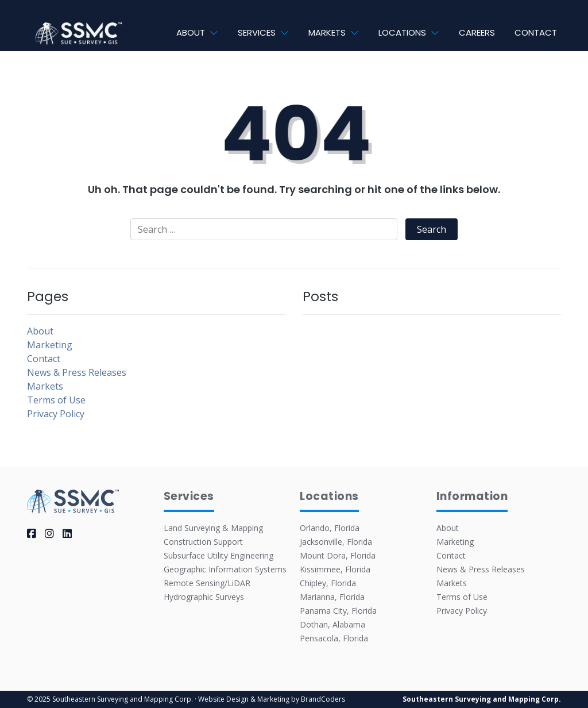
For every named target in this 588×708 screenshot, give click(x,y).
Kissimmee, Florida (335, 569)
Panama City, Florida (338, 611)
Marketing (50, 345)
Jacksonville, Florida (336, 542)
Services (257, 32)
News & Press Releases (77, 372)
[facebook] (32, 533)
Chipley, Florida (328, 583)
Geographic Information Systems (225, 569)
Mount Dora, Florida (338, 555)
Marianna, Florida (332, 597)
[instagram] (49, 533)
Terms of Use (56, 400)
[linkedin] (67, 533)
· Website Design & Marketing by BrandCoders (270, 699)
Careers (477, 32)
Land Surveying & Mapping (213, 528)
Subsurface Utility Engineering (218, 555)
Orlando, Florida (330, 528)
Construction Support (203, 542)
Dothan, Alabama (332, 624)
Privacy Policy (56, 414)
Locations (402, 32)
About (191, 32)
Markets (327, 32)
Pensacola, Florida (334, 638)
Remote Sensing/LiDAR (207, 583)
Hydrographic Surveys (204, 597)
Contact (536, 32)
